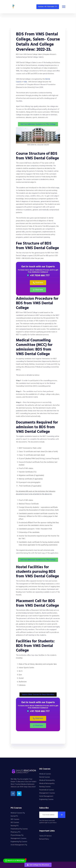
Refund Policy (44, 839)
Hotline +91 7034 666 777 (48, 7)
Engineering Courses (46, 799)
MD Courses (15, 819)
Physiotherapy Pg (17, 835)
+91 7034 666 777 (38, 276)
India (25, 82)
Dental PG (14, 816)
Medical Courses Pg (18, 813)
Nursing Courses (45, 787)
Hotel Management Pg (19, 845)
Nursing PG (15, 826)
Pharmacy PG (16, 832)
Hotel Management (46, 796)
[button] (38, 865)
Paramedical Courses (47, 790)
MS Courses (15, 823)
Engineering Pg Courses (19, 842)
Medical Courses (45, 774)
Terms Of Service (45, 836)
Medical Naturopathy (47, 784)
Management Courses (47, 793)
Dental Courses (45, 777)
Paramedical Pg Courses (19, 829)
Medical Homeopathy (47, 780)
